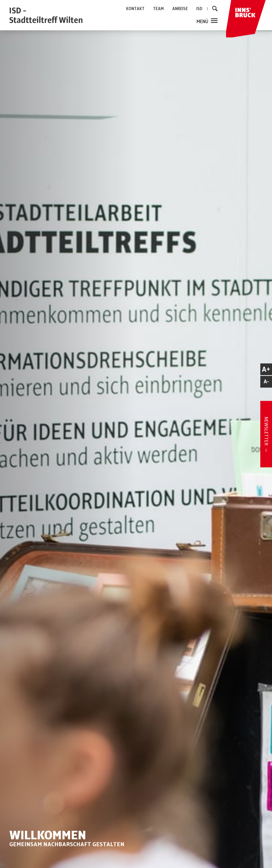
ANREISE (180, 9)
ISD (199, 9)
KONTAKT (135, 9)
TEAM (158, 9)
